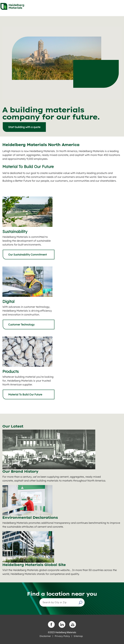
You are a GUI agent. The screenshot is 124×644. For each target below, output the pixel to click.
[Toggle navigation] (119, 5)
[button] (81, 602)
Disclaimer (45, 636)
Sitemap (78, 636)
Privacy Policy (62, 636)
